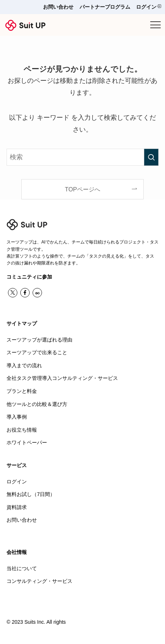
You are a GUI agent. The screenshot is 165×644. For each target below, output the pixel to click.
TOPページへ (82, 189)
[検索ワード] (82, 157)
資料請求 (17, 507)
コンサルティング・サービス (39, 581)
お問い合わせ (58, 7)
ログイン (149, 7)
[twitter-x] (13, 293)
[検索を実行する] (151, 157)
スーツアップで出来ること (37, 352)
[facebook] (25, 293)
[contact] (37, 293)
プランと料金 (22, 391)
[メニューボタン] (156, 25)
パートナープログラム (105, 7)
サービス (17, 465)
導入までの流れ (24, 365)
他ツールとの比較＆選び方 (37, 404)
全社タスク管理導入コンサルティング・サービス (62, 378)
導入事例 (17, 417)
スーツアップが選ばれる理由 (39, 340)
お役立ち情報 (22, 430)
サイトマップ (22, 323)
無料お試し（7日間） (31, 494)
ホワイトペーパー (27, 442)
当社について (22, 568)
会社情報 (17, 552)
